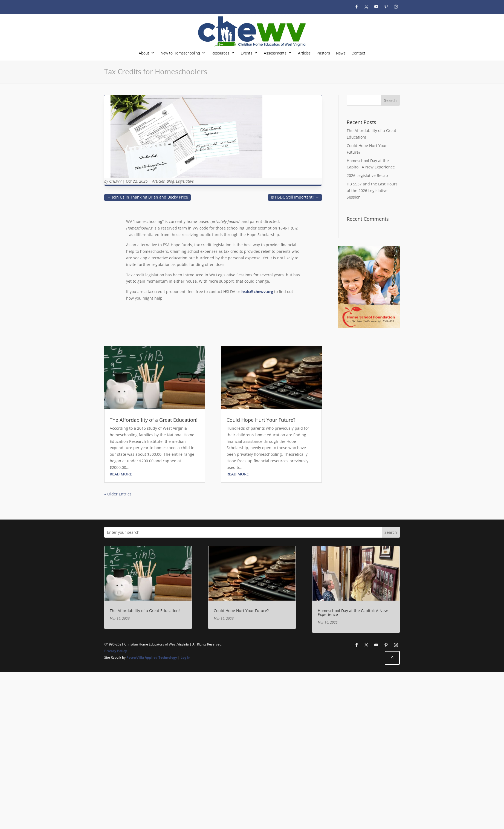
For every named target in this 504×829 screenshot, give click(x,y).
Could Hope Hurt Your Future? (261, 420)
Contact (358, 53)
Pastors (323, 53)
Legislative (185, 181)
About (144, 53)
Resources (220, 53)
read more (121, 474)
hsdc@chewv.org (257, 292)
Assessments (275, 53)
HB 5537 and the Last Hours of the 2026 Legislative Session (372, 190)
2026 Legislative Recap (367, 175)
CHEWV (115, 181)
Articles (304, 53)
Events (247, 53)
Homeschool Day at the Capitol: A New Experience (353, 613)
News (341, 53)
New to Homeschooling (180, 53)
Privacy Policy (116, 651)
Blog (170, 181)
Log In (186, 657)
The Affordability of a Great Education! (154, 420)
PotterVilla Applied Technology (152, 657)
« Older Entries (118, 494)
